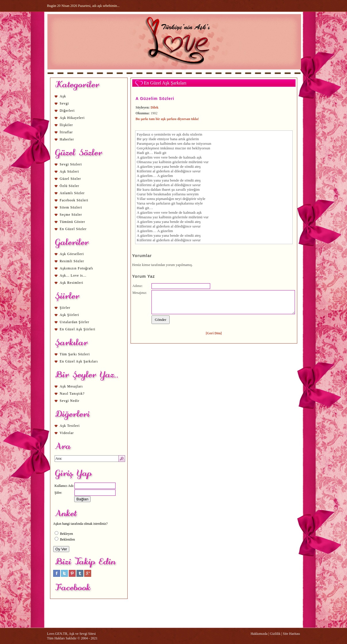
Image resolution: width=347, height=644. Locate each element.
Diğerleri (67, 111)
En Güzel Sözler (73, 229)
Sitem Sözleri (71, 207)
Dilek (155, 107)
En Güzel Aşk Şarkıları (79, 361)
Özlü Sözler (70, 186)
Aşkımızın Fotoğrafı (77, 268)
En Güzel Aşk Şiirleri (78, 329)
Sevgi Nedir (70, 401)
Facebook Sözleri (74, 200)
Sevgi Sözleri (71, 164)
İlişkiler (66, 125)
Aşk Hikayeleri (72, 118)
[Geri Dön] (214, 333)
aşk (179, 134)
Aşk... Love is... (73, 275)
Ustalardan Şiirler (75, 322)
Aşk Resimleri (72, 283)
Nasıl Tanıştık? (72, 394)
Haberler (67, 139)
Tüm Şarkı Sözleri (75, 354)
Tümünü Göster (73, 222)
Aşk (63, 96)
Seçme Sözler (71, 215)
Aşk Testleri (70, 426)
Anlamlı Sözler (72, 193)
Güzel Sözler (70, 179)
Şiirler (65, 308)
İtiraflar (66, 132)
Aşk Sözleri (69, 171)
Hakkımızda (259, 634)
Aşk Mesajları (71, 386)
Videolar (67, 433)
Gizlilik (275, 634)
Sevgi (64, 103)
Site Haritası (292, 634)
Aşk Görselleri (72, 254)
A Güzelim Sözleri (155, 99)
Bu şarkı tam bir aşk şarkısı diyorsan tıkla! (167, 119)
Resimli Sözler (72, 261)
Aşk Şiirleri (70, 315)
